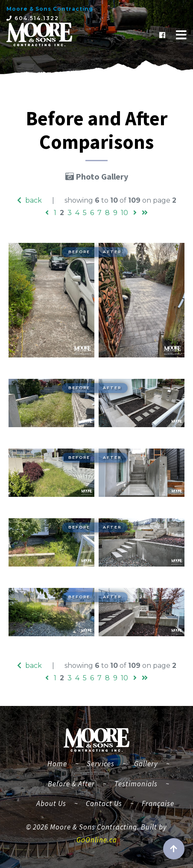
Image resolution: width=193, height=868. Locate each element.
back (29, 200)
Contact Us (104, 803)
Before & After (71, 784)
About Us (51, 803)
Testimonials (136, 784)
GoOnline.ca (97, 840)
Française (158, 803)
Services (101, 764)
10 (124, 213)
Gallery (146, 764)
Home (61, 763)
